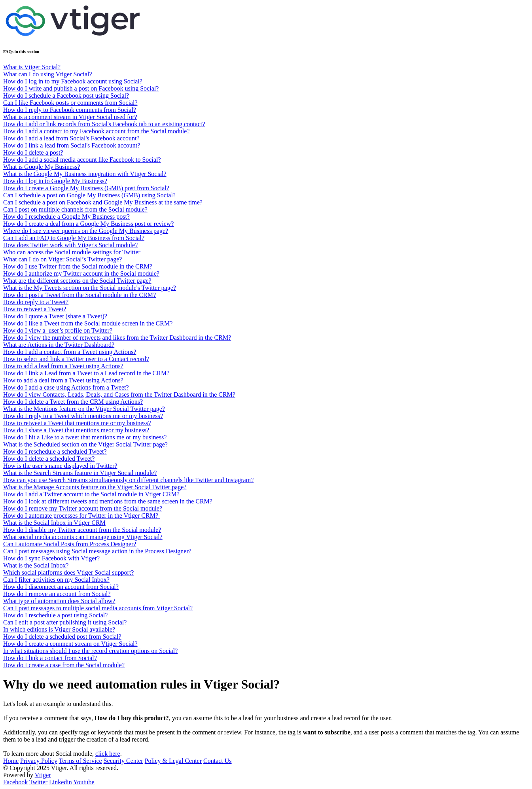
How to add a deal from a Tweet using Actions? (63, 380)
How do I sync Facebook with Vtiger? (51, 558)
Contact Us (218, 761)
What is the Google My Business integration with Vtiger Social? (85, 174)
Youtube (84, 782)
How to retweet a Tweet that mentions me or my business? (77, 423)
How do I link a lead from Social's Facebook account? (72, 145)
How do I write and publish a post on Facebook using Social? (81, 88)
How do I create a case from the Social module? (64, 665)
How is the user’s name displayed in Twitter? (60, 466)
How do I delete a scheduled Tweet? (49, 459)
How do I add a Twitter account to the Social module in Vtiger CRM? (91, 494)
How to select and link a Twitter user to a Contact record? (76, 359)
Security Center (123, 761)
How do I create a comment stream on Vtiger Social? (70, 644)
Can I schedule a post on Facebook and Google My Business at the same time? (103, 202)
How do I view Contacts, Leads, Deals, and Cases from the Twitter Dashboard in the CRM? (119, 394)
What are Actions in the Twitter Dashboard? (59, 345)
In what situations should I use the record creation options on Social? (90, 651)
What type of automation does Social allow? (59, 601)
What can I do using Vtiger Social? (48, 74)
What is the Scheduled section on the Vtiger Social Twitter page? (85, 444)
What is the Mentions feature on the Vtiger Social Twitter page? (84, 409)
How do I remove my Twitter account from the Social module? (83, 508)
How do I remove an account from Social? (57, 594)
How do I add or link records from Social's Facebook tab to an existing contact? (104, 124)
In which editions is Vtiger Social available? (59, 629)
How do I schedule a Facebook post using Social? (66, 96)
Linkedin (61, 782)
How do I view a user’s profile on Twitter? (58, 330)
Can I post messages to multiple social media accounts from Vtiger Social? (98, 608)
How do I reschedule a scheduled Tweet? (55, 451)
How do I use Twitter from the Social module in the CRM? (78, 266)
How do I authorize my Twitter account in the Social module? (81, 273)
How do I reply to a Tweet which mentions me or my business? (83, 416)
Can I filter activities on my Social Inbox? (56, 580)
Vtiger (43, 775)
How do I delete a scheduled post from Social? (62, 637)
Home (11, 761)
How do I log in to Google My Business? (55, 181)
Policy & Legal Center (173, 761)
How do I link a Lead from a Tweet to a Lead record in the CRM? (86, 373)
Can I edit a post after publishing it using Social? (65, 622)
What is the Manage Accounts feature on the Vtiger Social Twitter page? (95, 487)
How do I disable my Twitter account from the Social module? (82, 530)
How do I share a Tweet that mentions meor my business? (76, 430)
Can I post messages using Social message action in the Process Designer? (97, 551)
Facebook (15, 782)
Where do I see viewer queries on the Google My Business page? (86, 231)
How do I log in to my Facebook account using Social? (73, 81)
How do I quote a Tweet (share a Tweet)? (55, 316)
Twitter (38, 782)
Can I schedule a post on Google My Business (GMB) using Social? (89, 195)
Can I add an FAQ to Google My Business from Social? (74, 238)
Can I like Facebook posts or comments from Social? (70, 103)
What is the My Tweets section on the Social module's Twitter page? (90, 288)
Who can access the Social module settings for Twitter (72, 252)
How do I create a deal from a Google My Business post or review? (88, 224)
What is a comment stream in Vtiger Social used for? (70, 117)
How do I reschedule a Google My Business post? (66, 217)
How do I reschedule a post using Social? (55, 615)
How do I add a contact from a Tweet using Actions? (70, 352)
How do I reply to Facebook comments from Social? (70, 110)
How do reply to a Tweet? (36, 302)
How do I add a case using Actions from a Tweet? (66, 387)
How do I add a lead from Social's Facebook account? (71, 138)
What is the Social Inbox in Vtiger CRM (54, 523)
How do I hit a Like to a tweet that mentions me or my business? (85, 437)
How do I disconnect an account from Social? (61, 587)
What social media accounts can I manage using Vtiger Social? (83, 537)
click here (108, 754)
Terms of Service (80, 761)
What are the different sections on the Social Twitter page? (77, 281)
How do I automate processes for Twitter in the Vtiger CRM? (81, 516)
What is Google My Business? (42, 167)
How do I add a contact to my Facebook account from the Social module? (96, 131)
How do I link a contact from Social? (50, 658)
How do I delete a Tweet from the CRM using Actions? (73, 402)
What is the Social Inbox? (36, 565)
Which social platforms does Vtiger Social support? (68, 572)
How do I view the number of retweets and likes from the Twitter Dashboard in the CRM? (117, 338)
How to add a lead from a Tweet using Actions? (63, 366)
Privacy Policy (39, 761)
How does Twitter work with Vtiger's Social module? (70, 245)
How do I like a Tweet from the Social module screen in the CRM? (88, 323)
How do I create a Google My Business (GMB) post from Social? (86, 188)
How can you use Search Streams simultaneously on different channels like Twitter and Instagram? (128, 480)
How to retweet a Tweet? (35, 309)
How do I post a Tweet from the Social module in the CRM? (80, 295)
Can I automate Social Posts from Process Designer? (70, 544)
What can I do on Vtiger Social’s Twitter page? (62, 259)
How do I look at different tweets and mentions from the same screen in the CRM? (108, 501)
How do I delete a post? (33, 152)
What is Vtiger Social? (32, 67)
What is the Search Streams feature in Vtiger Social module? (80, 473)
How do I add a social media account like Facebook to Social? (82, 160)
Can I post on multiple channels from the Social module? (75, 209)
